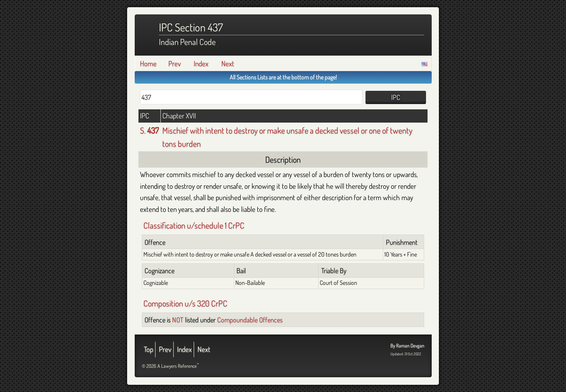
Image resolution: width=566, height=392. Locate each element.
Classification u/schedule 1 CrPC (194, 225)
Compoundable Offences (250, 320)
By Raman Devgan (407, 345)
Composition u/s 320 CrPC (185, 303)
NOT (178, 320)
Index (201, 63)
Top (148, 349)
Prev (175, 63)
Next (228, 63)
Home (148, 63)
